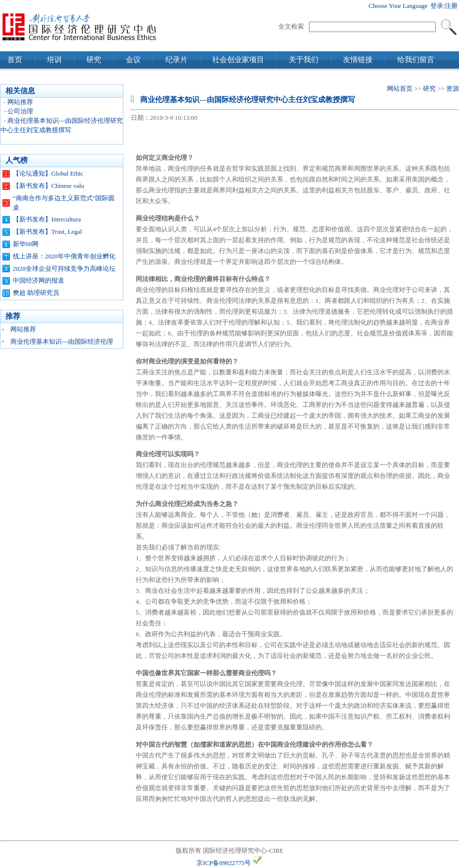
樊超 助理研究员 (36, 293)
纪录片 (176, 60)
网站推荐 (20, 102)
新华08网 (26, 244)
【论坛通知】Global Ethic (48, 174)
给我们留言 (416, 60)
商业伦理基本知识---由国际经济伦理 (62, 342)
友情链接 (358, 60)
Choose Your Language (398, 6)
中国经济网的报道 (38, 281)
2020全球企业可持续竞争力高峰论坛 (64, 269)
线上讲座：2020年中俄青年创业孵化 (64, 256)
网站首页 (400, 89)
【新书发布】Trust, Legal (47, 232)
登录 (437, 6)
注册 (451, 6)
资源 (453, 89)
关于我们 (304, 60)
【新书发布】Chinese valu (48, 186)
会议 (133, 60)
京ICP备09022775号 (224, 863)
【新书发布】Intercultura (47, 219)
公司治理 (20, 111)
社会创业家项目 (238, 60)
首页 (15, 60)
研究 (94, 60)
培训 (54, 60)
